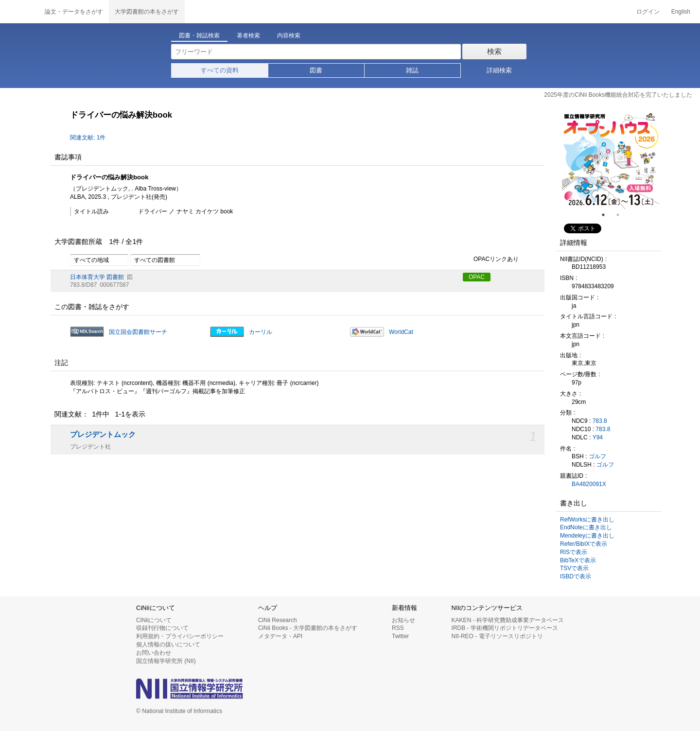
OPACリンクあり (491, 260)
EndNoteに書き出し (586, 527)
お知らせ (403, 620)
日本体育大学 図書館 (97, 277)
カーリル (261, 332)
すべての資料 (220, 70)
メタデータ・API (280, 636)
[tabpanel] (611, 160)
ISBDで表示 (576, 576)
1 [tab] (607, 215)
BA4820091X (589, 484)
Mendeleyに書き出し (587, 536)
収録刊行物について (162, 628)
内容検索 (289, 35)
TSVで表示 (574, 568)
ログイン (648, 12)
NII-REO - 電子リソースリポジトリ (497, 636)
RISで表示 (574, 552)
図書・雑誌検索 (199, 35)
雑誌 (412, 70)
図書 (316, 70)
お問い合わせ (154, 653)
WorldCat (401, 332)
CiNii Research (278, 620)
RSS (398, 628)
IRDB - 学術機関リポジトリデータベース (505, 628)
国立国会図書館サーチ (138, 332)
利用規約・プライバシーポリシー (180, 636)
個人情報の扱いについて (168, 644)
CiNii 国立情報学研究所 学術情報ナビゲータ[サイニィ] (19, 12)
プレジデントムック (103, 435)
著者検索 (248, 35)
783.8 (600, 421)
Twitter (400, 636)
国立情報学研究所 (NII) (166, 661)
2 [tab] (622, 215)
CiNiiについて (154, 620)
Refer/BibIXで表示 (584, 544)
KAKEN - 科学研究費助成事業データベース (508, 620)
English (681, 12)
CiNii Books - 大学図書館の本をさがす (308, 628)
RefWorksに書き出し (587, 520)
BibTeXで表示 (578, 560)
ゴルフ (597, 456)
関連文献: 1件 (88, 138)
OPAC (477, 277)
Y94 (598, 437)
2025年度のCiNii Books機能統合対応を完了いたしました (618, 95)
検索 (494, 51)
